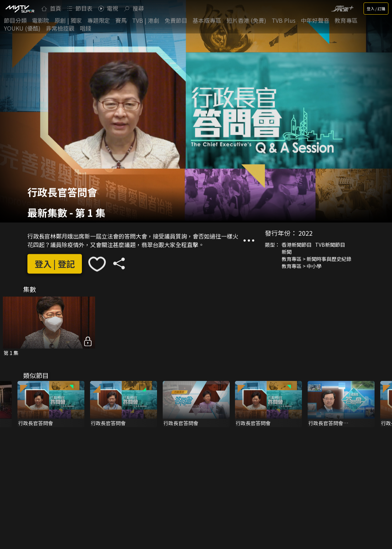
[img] (20, 9)
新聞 (287, 252)
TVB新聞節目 (330, 245)
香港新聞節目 (297, 245)
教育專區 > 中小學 (302, 266)
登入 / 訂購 (376, 9)
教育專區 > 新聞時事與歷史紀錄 (317, 259)
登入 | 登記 (55, 264)
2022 (305, 233)
